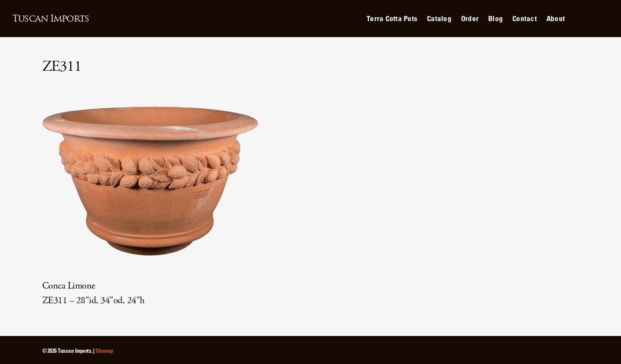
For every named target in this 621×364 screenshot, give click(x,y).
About (556, 18)
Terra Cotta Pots (392, 18)
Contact (525, 18)
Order (470, 18)
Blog (496, 18)
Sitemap (104, 350)
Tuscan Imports (50, 19)
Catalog (439, 18)
